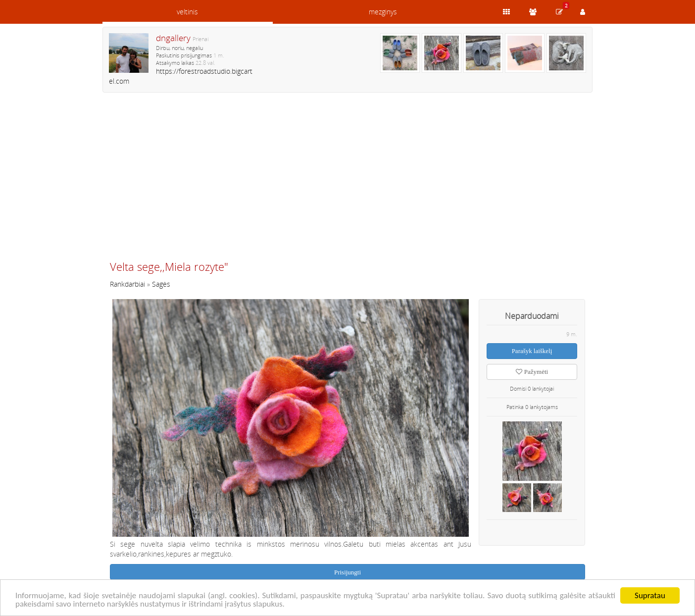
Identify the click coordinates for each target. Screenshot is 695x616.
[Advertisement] (347, 181)
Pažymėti (532, 372)
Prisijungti (347, 572)
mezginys (383, 12)
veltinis (187, 12)
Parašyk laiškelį (532, 351)
